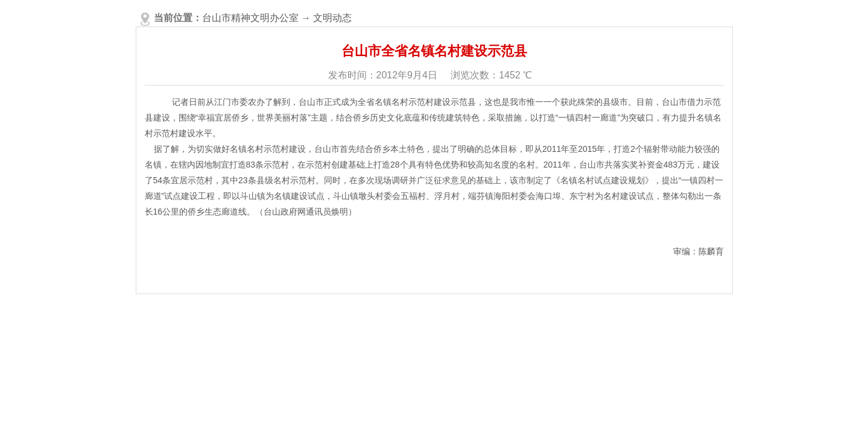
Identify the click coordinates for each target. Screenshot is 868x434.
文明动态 (332, 18)
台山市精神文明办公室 (250, 18)
